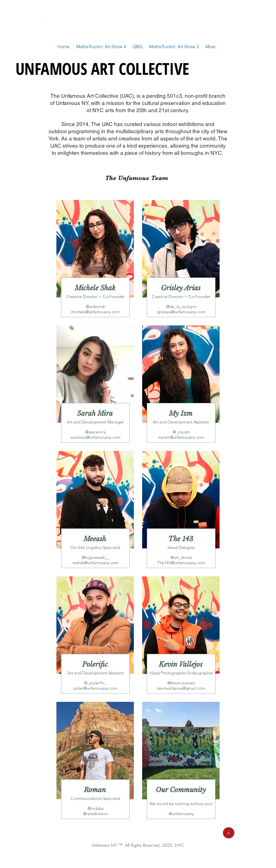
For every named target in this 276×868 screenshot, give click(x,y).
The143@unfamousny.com (181, 563)
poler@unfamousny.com (96, 688)
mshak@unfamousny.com (95, 563)
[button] (228, 833)
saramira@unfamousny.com (96, 437)
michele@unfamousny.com (95, 312)
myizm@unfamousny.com (181, 437)
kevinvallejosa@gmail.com (181, 688)
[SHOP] (246, 21)
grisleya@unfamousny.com (181, 312)
